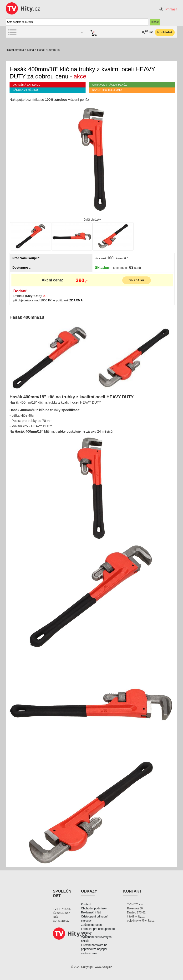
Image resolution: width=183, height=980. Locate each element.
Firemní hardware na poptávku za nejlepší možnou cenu (94, 949)
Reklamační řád (91, 912)
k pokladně (165, 32)
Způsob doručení (92, 925)
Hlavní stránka (15, 50)
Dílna (30, 50)
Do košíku (137, 280)
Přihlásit (171, 9)
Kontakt (86, 904)
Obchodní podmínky (94, 908)
